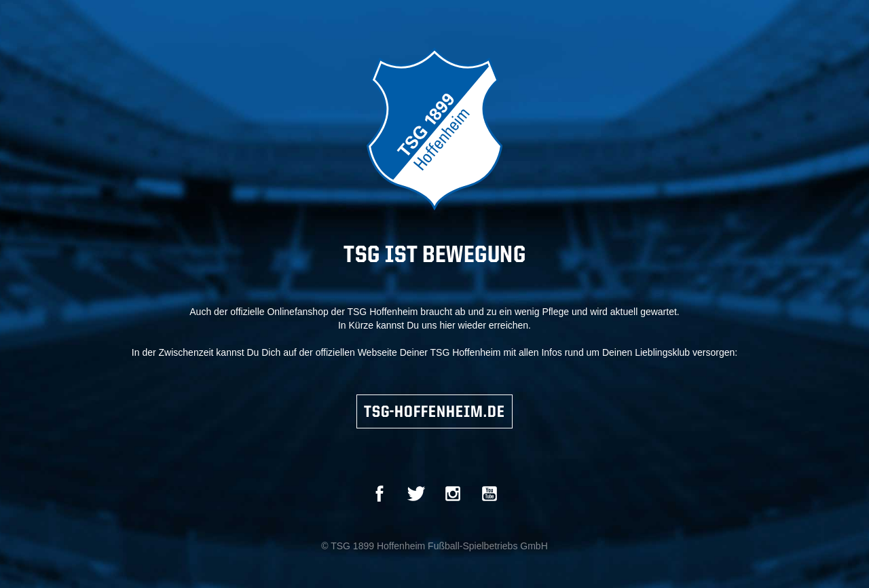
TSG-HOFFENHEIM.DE (434, 413)
